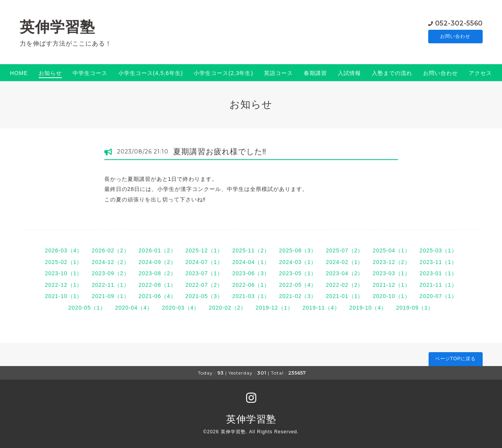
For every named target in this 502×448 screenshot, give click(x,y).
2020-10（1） (391, 296)
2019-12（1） (275, 308)
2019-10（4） (368, 308)
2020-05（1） (87, 308)
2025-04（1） (391, 250)
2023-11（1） (438, 262)
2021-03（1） (251, 296)
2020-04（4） (134, 308)
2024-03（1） (298, 262)
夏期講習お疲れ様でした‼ (220, 152)
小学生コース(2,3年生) (223, 73)
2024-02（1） (345, 262)
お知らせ (50, 73)
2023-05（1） (298, 273)
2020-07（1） (438, 296)
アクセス (480, 73)
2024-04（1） (251, 262)
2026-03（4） (64, 250)
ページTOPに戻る (455, 359)
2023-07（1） (204, 273)
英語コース (278, 73)
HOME (19, 73)
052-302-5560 (459, 23)
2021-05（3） (204, 296)
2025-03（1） (438, 250)
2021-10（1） (64, 296)
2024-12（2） (110, 262)
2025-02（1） (64, 262)
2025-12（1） (204, 250)
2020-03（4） (181, 308)
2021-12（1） (391, 285)
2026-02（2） (110, 250)
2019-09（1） (415, 308)
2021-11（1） (438, 285)
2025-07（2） (345, 250)
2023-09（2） (110, 273)
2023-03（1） (391, 273)
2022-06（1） (251, 285)
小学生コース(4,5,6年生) (151, 73)
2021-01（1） (345, 296)
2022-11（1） (110, 285)
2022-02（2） (345, 285)
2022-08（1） (157, 285)
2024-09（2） (157, 262)
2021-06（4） (157, 296)
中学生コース (90, 73)
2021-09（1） (110, 296)
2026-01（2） (157, 250)
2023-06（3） (251, 273)
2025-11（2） (251, 250)
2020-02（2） (227, 308)
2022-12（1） (64, 285)
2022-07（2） (204, 285)
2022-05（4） (298, 285)
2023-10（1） (64, 273)
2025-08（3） (298, 250)
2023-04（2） (345, 273)
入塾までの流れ (392, 73)
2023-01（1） (438, 273)
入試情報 (349, 73)
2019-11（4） (321, 308)
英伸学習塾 (57, 27)
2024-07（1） (204, 262)
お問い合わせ (455, 37)
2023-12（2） (391, 262)
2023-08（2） (157, 273)
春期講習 (315, 73)
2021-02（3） (298, 296)
